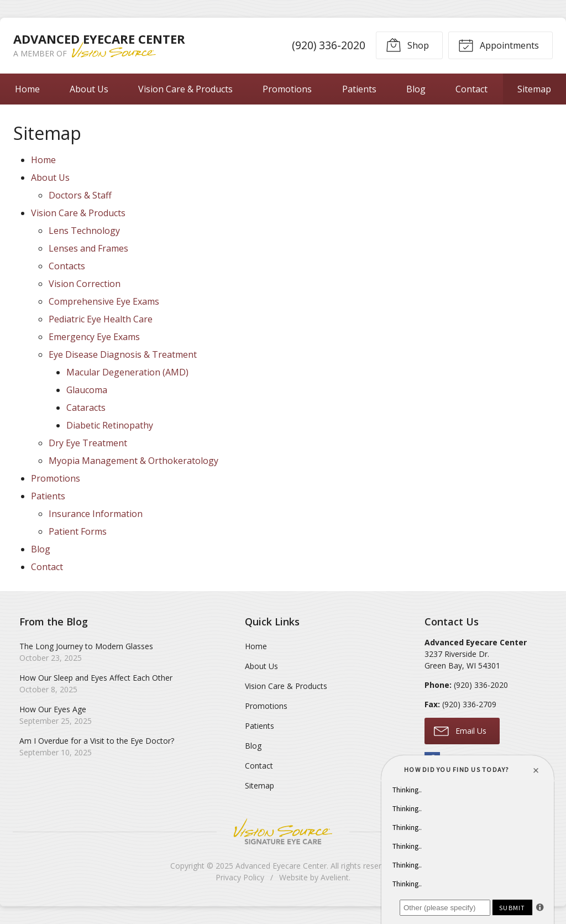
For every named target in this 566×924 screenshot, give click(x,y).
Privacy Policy (240, 877)
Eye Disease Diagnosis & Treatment (123, 354)
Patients (359, 89)
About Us (89, 89)
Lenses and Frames (88, 248)
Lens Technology (84, 231)
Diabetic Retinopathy (110, 425)
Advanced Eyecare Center (281, 866)
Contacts (67, 266)
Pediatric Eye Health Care (101, 319)
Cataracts (86, 408)
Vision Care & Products (185, 89)
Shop (407, 45)
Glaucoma (87, 390)
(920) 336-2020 (329, 45)
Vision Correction (85, 284)
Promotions (287, 89)
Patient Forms (78, 531)
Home (27, 89)
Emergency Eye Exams (94, 337)
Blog (416, 89)
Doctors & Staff (80, 195)
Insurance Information (96, 514)
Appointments (499, 45)
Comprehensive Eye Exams (104, 301)
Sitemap (534, 89)
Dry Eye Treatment (88, 443)
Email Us (460, 730)
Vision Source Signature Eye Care (283, 831)
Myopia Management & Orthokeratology (133, 461)
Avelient (335, 877)
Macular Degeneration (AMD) (127, 372)
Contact (471, 89)
